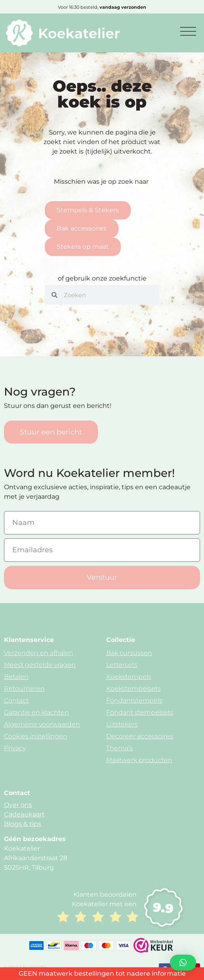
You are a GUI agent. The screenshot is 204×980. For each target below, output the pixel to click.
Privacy (15, 748)
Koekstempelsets (133, 689)
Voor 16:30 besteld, (102, 7)
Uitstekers (122, 724)
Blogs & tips (23, 824)
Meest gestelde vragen (40, 665)
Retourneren (24, 689)
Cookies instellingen (36, 736)
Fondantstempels (134, 700)
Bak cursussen (129, 653)
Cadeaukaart (24, 814)
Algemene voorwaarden (42, 724)
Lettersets (122, 665)
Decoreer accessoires (140, 736)
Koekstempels (129, 677)
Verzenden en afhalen (39, 653)
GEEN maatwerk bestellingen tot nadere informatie (102, 973)
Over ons (18, 805)
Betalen (16, 677)
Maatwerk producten (139, 760)
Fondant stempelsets (140, 712)
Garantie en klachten (36, 712)
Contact (16, 700)
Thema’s (119, 748)
